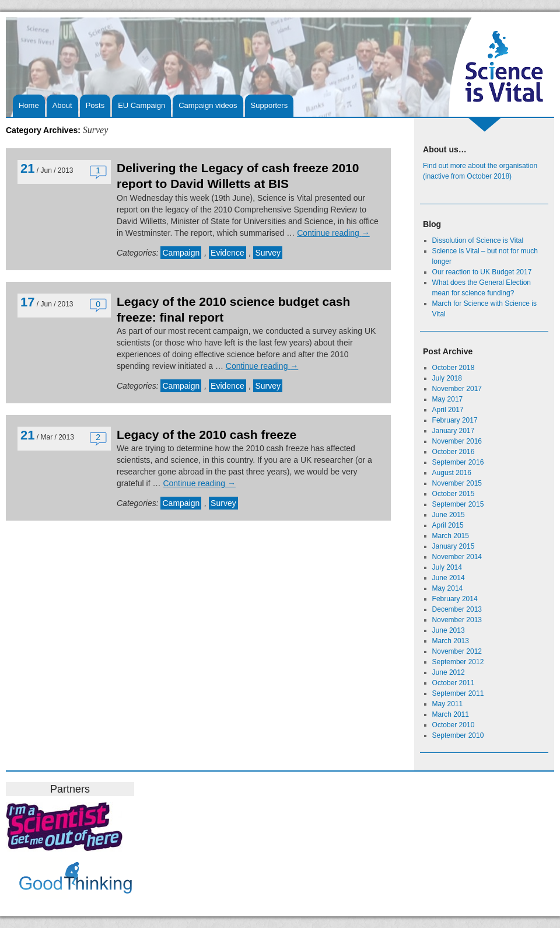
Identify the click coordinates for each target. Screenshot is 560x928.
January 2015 (454, 546)
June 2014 (449, 578)
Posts (95, 105)
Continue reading (333, 233)
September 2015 (458, 504)
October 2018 (454, 368)
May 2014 (448, 588)
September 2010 (458, 735)
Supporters (269, 105)
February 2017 (455, 420)
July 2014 (447, 567)
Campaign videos (208, 105)
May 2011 (448, 704)
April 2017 (448, 410)
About (62, 105)
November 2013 (457, 620)
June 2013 (449, 630)
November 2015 (457, 483)
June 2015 (449, 515)
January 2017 (454, 431)
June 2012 (449, 672)
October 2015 (454, 494)
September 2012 (458, 662)
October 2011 (454, 683)
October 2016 (454, 452)
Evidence (228, 253)
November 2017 (457, 389)
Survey (268, 253)
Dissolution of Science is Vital (478, 240)
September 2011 (458, 693)
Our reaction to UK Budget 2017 (482, 272)
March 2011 (451, 714)
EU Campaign (141, 105)
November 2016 (457, 441)
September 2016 (458, 462)
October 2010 (454, 725)
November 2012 (457, 651)
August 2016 (452, 473)
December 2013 (457, 609)
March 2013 (451, 641)
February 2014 (455, 599)
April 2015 (448, 525)
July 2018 (447, 378)
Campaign (181, 253)
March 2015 (451, 536)
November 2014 (457, 557)
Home (29, 105)
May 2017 (448, 399)
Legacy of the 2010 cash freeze (206, 435)
